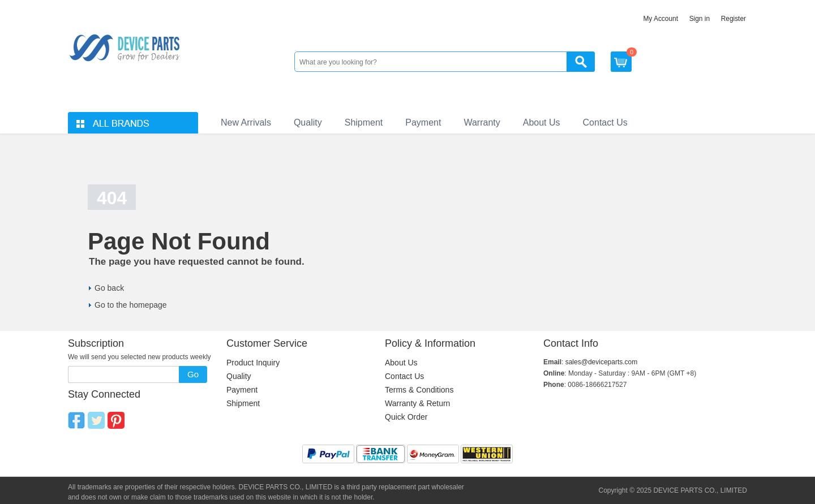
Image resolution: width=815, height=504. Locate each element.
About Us (542, 122)
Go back (109, 288)
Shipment (364, 122)
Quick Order (406, 417)
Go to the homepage (131, 305)
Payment (423, 122)
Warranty (482, 122)
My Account (660, 19)
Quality (308, 122)
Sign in (700, 19)
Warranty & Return (417, 403)
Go (193, 374)
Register (733, 19)
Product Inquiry (253, 363)
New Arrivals (246, 122)
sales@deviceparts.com (602, 362)
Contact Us (605, 122)
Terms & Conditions (419, 390)
